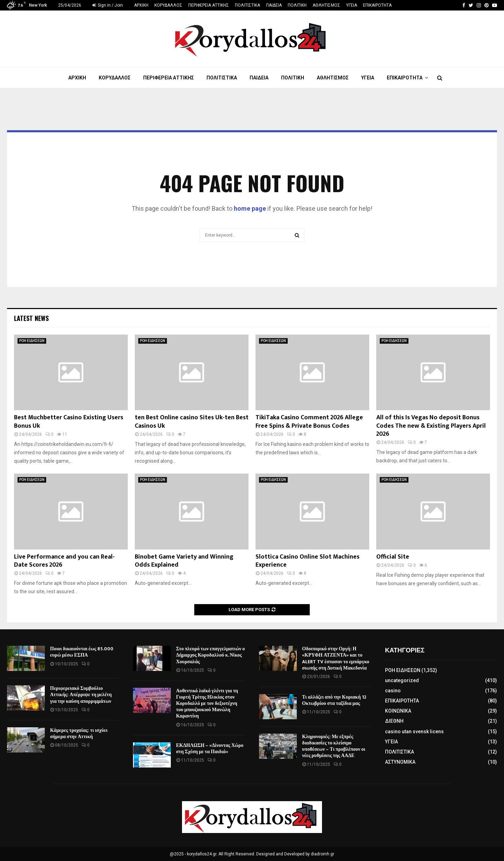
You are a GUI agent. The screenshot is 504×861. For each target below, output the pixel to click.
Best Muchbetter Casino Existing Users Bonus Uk (69, 422)
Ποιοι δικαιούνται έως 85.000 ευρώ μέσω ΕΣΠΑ (82, 652)
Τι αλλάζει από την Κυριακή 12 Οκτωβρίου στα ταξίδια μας (334, 700)
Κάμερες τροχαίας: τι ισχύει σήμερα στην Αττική (79, 733)
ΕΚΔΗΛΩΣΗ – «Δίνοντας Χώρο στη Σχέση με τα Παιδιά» (210, 748)
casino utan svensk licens (414, 731)
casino (393, 691)
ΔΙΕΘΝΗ (394, 721)
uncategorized (402, 680)
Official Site (393, 557)
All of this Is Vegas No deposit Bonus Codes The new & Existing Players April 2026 (431, 426)
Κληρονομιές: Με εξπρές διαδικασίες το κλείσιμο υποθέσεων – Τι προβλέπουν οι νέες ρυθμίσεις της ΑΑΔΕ (334, 746)
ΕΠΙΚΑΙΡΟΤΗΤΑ (377, 5)
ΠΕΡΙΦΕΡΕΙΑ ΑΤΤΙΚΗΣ (209, 5)
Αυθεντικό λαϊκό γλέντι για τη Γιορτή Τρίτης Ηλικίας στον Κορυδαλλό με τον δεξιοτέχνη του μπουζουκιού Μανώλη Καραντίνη (207, 703)
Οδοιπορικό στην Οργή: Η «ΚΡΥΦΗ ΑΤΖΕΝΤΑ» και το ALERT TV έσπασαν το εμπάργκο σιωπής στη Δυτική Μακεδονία (336, 658)
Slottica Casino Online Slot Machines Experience (307, 561)
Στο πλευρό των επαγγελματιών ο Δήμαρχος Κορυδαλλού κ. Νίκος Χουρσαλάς (211, 655)
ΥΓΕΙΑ (352, 5)
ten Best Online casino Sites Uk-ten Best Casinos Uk (192, 422)
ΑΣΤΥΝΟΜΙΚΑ (400, 762)
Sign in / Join (108, 5)
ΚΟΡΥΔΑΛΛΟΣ (168, 5)
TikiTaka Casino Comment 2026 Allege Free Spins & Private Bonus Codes (309, 422)
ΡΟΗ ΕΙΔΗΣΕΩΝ (32, 341)
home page (250, 208)
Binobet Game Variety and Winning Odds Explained (184, 561)
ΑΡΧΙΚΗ (141, 5)
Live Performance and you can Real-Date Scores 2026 (64, 561)
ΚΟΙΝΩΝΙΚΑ (398, 711)
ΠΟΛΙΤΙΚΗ (297, 5)
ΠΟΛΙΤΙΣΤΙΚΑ (247, 5)
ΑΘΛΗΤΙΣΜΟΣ (326, 5)
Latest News (31, 318)
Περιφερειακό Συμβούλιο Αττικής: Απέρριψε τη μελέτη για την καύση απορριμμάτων (81, 695)
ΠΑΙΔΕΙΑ (274, 5)
